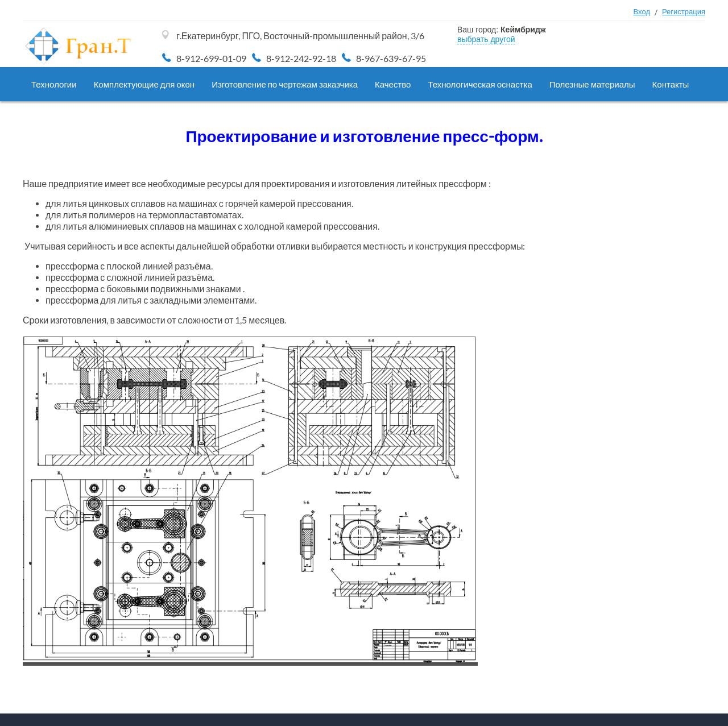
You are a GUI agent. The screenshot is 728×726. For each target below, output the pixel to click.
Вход (642, 11)
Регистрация (684, 11)
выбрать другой (486, 39)
